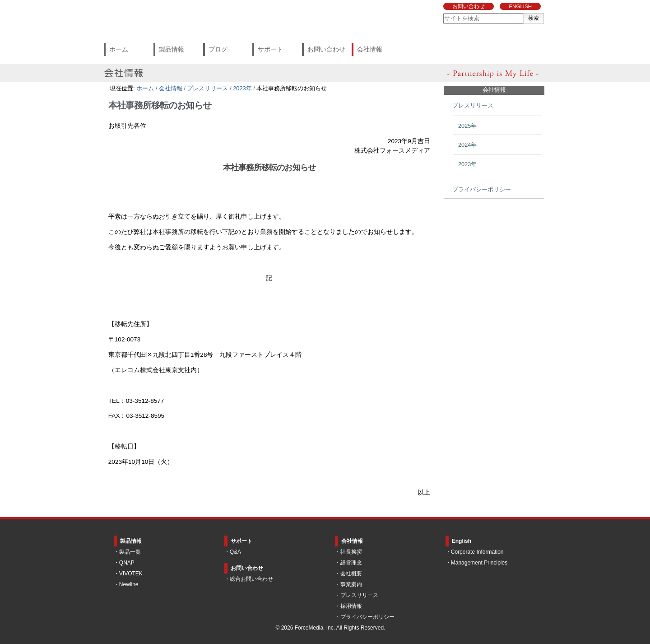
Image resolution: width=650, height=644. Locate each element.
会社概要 (351, 574)
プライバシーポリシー (367, 617)
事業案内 (351, 584)
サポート (270, 49)
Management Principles (479, 563)
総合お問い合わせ (251, 579)
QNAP (127, 563)
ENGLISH (520, 6)
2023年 (242, 88)
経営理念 (351, 563)
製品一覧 (130, 552)
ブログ (218, 49)
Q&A (235, 552)
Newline (129, 584)
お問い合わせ (469, 6)
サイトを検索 (443, 13)
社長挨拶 (351, 552)
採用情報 (351, 606)
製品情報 (172, 49)
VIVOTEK (131, 574)
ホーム (119, 49)
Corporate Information (477, 552)
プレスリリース (207, 88)
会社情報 (370, 49)
